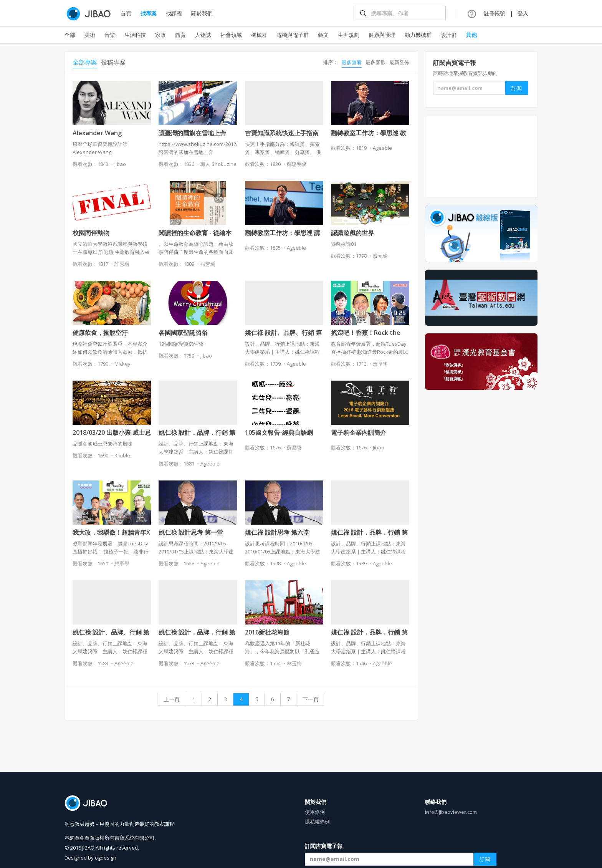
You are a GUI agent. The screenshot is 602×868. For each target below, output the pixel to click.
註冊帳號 (495, 13)
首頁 (126, 13)
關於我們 (202, 13)
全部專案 (85, 62)
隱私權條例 (317, 822)
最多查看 (352, 62)
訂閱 (485, 859)
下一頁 (311, 699)
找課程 (174, 13)
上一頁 (172, 699)
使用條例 (315, 812)
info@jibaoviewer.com (451, 812)
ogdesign (106, 858)
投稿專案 (113, 62)
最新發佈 (399, 62)
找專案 (149, 13)
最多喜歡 (375, 62)
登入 (523, 13)
